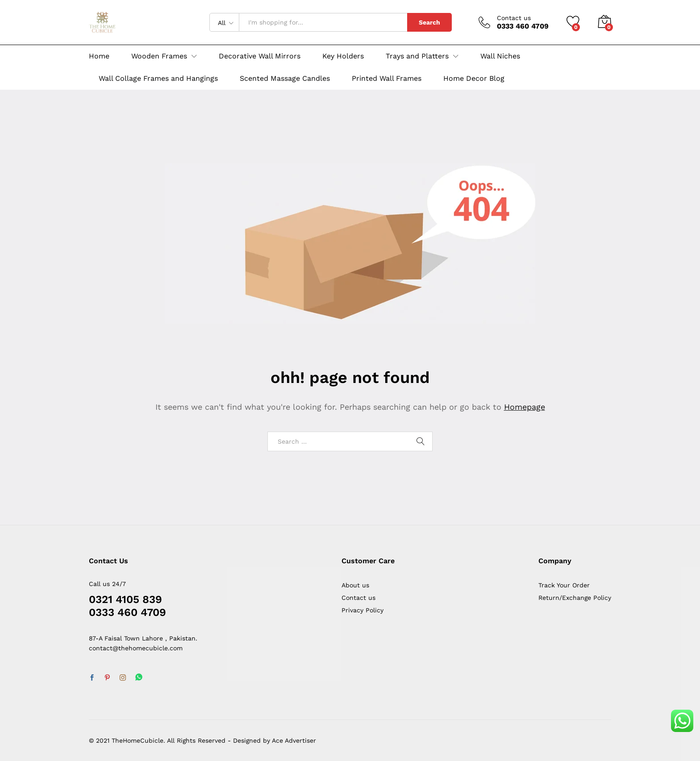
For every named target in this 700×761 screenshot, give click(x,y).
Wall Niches (500, 56)
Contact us (514, 18)
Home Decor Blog (474, 79)
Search (429, 22)
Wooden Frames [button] (159, 56)
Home (99, 56)
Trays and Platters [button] (417, 56)
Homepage (525, 407)
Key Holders (343, 56)
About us (355, 585)
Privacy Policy (362, 610)
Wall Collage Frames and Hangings (158, 79)
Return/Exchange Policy (575, 598)
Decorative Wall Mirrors (260, 56)
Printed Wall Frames (387, 79)
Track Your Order (564, 585)
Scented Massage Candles (285, 79)
